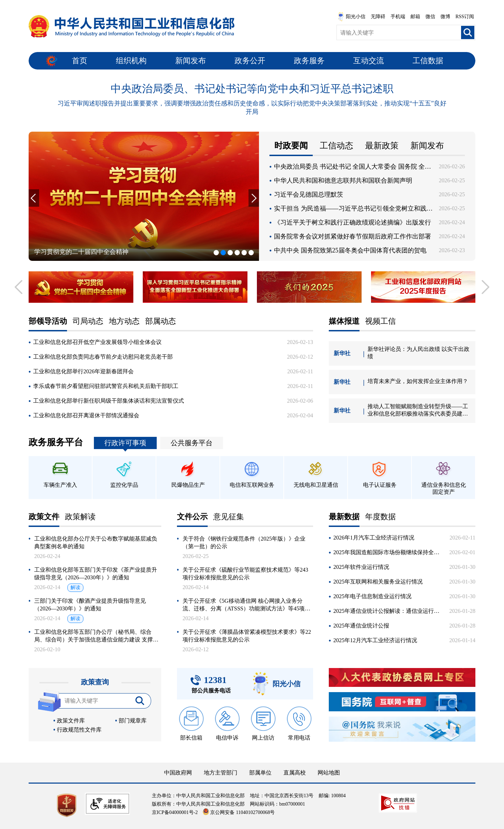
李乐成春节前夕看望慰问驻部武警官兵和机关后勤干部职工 (106, 386)
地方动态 (124, 321)
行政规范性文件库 (79, 730)
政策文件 (44, 517)
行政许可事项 (125, 443)
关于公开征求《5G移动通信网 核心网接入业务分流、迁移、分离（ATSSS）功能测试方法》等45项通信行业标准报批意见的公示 (246, 605)
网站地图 (329, 773)
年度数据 (380, 517)
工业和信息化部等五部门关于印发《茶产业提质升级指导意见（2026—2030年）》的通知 (96, 574)
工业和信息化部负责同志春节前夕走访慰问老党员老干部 (103, 357)
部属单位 (260, 773)
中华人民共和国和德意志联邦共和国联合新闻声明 (343, 181)
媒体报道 (344, 321)
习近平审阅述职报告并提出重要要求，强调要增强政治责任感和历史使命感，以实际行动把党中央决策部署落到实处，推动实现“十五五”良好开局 (252, 108)
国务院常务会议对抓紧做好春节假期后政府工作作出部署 (353, 236)
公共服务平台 (192, 443)
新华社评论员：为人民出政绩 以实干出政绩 (418, 353)
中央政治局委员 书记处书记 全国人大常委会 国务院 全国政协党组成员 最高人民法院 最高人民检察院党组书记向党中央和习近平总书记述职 (354, 167)
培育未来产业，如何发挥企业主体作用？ (418, 381)
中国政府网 (178, 773)
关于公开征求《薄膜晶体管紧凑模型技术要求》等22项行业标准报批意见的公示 (247, 636)
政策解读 (80, 517)
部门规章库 (133, 721)
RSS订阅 (465, 17)
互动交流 (369, 61)
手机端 (398, 17)
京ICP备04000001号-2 (175, 812)
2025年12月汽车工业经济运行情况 (375, 640)
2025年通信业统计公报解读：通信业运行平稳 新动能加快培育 (388, 611)
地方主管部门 (221, 773)
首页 (80, 61)
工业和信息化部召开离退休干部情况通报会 (86, 415)
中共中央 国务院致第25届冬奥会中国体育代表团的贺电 (350, 250)
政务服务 (309, 61)
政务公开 (250, 61)
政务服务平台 (56, 442)
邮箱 (415, 17)
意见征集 (229, 517)
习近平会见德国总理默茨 (309, 195)
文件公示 (192, 517)
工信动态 (336, 146)
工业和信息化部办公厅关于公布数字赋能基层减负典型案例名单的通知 (96, 542)
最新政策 (382, 146)
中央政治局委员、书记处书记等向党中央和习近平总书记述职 (252, 89)
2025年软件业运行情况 (361, 567)
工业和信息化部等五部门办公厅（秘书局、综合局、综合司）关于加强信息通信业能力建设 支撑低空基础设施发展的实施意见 (96, 636)
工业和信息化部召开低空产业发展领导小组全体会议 (97, 342)
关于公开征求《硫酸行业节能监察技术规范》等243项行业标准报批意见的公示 (245, 574)
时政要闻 (291, 146)
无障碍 (378, 17)
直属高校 (295, 773)
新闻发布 (191, 61)
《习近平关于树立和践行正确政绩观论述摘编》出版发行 (353, 222)
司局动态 (88, 321)
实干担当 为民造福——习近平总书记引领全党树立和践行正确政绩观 (354, 208)
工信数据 (428, 61)
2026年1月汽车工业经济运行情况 (374, 538)
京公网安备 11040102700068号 (239, 812)
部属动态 (161, 321)
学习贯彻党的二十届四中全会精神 (81, 252)
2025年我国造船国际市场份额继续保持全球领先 (388, 552)
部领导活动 (48, 321)
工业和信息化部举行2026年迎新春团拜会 (83, 371)
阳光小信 (351, 17)
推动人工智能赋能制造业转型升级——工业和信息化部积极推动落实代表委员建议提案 (418, 410)
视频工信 (380, 321)
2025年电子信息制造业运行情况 (372, 596)
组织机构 (131, 61)
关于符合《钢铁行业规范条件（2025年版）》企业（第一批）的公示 (244, 542)
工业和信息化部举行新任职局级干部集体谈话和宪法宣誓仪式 (109, 401)
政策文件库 (71, 721)
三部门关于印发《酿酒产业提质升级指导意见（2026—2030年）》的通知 (90, 605)
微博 (445, 17)
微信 (430, 17)
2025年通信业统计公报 (361, 626)
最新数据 (344, 517)
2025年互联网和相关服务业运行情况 (378, 582)
